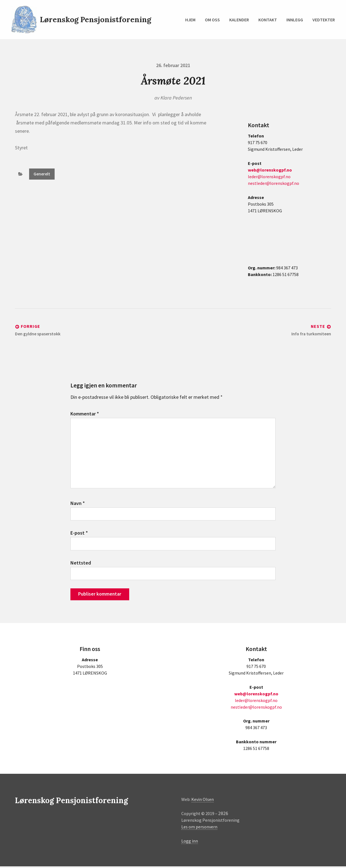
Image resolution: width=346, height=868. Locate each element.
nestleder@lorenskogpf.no (274, 183)
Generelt (42, 174)
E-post (79, 534)
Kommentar (85, 414)
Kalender (239, 20)
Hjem (190, 20)
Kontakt (268, 20)
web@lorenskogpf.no (270, 170)
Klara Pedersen (176, 98)
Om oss (212, 20)
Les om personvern (199, 828)
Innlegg (295, 20)
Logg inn (190, 843)
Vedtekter (324, 20)
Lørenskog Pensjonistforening (96, 19)
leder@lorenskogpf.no (269, 177)
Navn (78, 504)
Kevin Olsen (203, 801)
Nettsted (81, 564)
